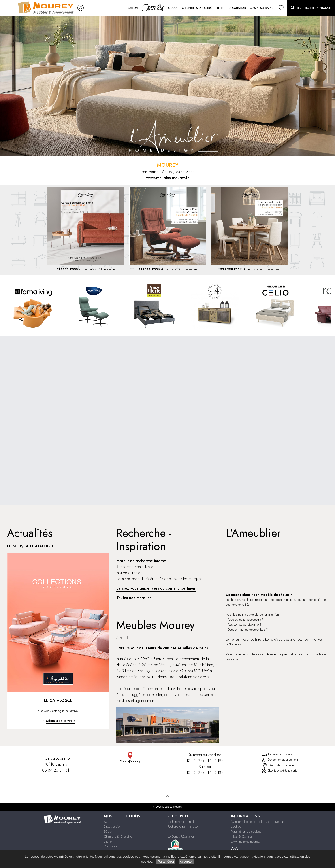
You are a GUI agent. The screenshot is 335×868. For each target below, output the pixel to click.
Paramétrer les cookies (246, 832)
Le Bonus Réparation (181, 836)
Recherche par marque (183, 826)
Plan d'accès (130, 758)
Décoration (237, 8)
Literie (220, 8)
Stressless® (112, 826)
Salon (133, 8)
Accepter (186, 861)
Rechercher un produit (182, 822)
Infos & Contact (241, 836)
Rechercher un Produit (311, 8)
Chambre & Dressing (197, 8)
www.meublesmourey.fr (246, 842)
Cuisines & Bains (262, 8)
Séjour (173, 8)
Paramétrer (166, 861)
